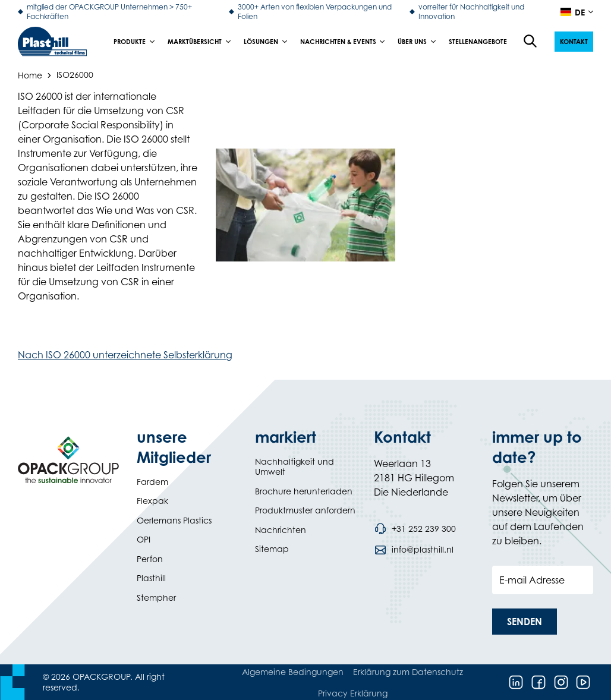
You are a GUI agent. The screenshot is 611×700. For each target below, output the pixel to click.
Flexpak (152, 501)
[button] (574, 42)
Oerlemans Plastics (174, 520)
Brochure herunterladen (304, 491)
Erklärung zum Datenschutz (408, 672)
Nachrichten (281, 530)
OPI (144, 539)
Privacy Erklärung (353, 693)
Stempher (156, 597)
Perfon (150, 559)
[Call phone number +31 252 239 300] (415, 529)
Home (30, 75)
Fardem (152, 482)
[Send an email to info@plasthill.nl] (414, 550)
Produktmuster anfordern (305, 510)
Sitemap (272, 549)
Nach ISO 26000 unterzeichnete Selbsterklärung (125, 355)
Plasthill (151, 578)
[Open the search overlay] (531, 42)
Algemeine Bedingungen (293, 672)
